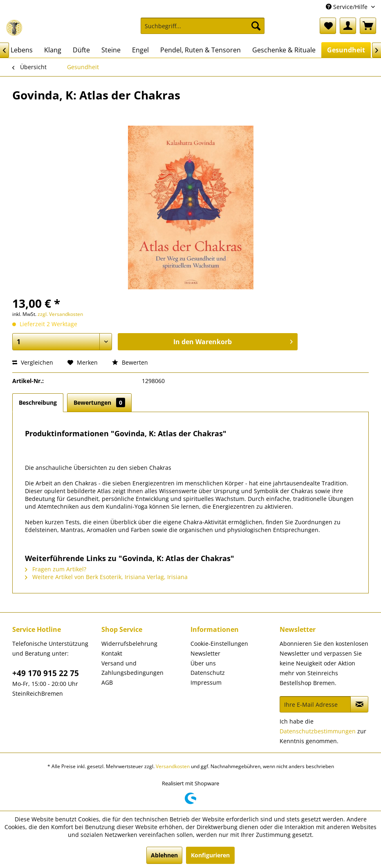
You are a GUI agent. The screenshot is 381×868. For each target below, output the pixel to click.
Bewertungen (99, 402)
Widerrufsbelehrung (129, 644)
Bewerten (130, 362)
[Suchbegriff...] (203, 26)
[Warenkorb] (368, 26)
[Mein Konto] (348, 26)
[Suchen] (256, 26)
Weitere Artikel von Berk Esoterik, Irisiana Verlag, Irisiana (106, 577)
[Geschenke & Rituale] (284, 50)
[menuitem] (203, 30)
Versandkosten (173, 766)
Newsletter (205, 653)
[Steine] (111, 50)
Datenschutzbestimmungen (318, 731)
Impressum (206, 682)
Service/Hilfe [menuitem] (347, 7)
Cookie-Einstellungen (219, 644)
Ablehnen (164, 855)
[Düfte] (81, 50)
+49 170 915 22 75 (46, 673)
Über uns (203, 663)
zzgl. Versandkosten (60, 314)
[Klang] (53, 50)
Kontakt (112, 653)
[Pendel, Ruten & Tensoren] (201, 50)
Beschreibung (38, 402)
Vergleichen (33, 362)
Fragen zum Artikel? (56, 569)
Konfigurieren (210, 855)
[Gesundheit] (346, 50)
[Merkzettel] (328, 26)
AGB (107, 682)
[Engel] (140, 50)
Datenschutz (208, 673)
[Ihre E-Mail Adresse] (315, 704)
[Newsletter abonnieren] (359, 704)
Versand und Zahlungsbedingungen (132, 668)
